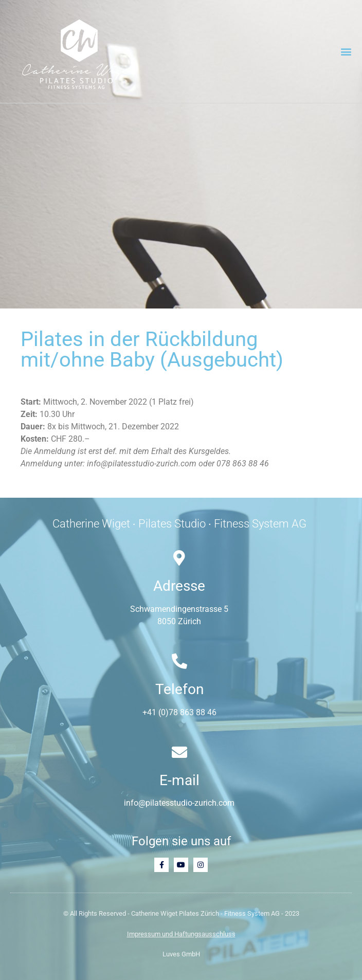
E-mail (179, 780)
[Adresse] (179, 558)
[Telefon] (179, 661)
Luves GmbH (181, 954)
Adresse (179, 586)
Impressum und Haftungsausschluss (181, 934)
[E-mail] (179, 752)
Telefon (179, 689)
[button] (346, 52)
